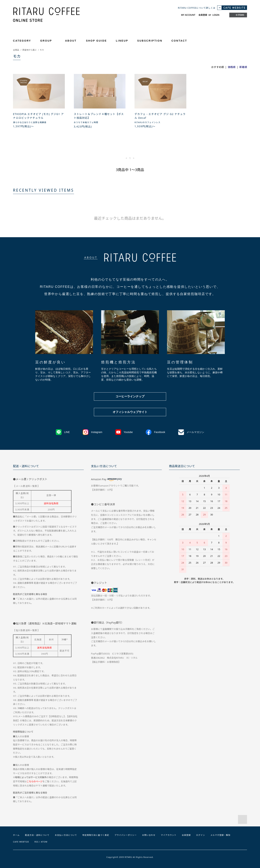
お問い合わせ (149, 835)
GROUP (48, 41)
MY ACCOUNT (188, 15)
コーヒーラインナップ (130, 396)
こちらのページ (35, 781)
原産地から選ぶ (29, 50)
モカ (42, 50)
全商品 (16, 50)
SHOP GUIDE (96, 41)
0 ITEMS (238, 15)
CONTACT (179, 41)
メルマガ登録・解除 (220, 835)
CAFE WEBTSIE (21, 842)
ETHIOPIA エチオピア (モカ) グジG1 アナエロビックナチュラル (38, 116)
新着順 (243, 67)
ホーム (16, 835)
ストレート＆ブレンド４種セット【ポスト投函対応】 (99, 116)
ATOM (44, 842)
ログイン (201, 835)
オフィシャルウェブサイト (130, 412)
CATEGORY (24, 41)
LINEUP (122, 41)
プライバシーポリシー (126, 835)
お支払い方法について (66, 835)
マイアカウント (169, 835)
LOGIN (216, 15)
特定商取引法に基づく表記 (96, 835)
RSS (37, 842)
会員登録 (203, 15)
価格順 (232, 67)
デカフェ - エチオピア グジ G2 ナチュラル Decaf (160, 116)
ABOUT (71, 41)
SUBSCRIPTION (150, 41)
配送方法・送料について (37, 835)
